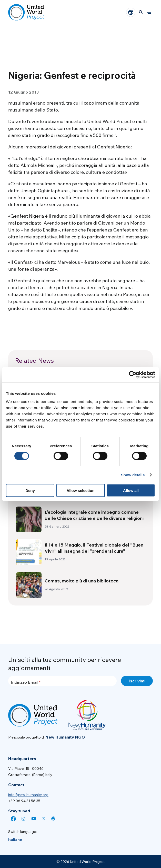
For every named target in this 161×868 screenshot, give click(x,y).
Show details (133, 475)
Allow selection (80, 490)
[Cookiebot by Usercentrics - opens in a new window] (133, 375)
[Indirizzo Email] (62, 681)
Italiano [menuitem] (15, 840)
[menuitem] (15, 840)
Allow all (131, 490)
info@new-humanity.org (28, 795)
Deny (30, 490)
